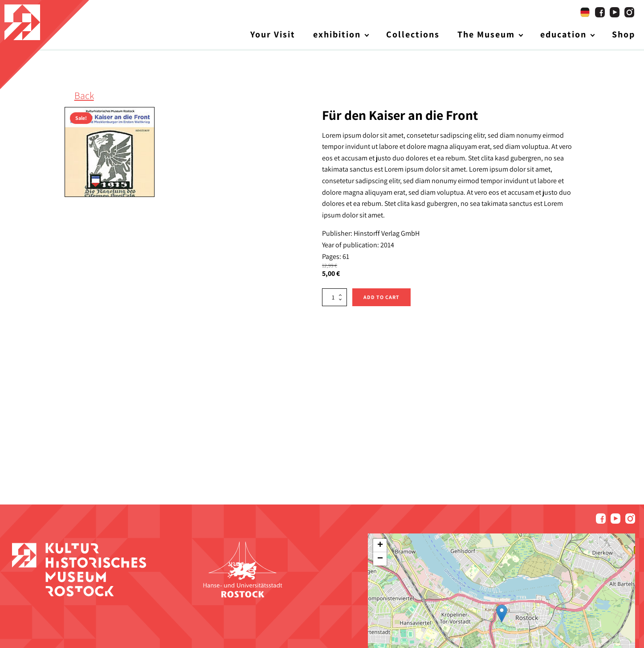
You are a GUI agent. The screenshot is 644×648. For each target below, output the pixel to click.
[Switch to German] (585, 13)
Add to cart (381, 298)
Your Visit (273, 36)
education (563, 36)
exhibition (337, 36)
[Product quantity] (334, 298)
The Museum (486, 36)
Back (84, 97)
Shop (624, 36)
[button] (502, 615)
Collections (413, 36)
